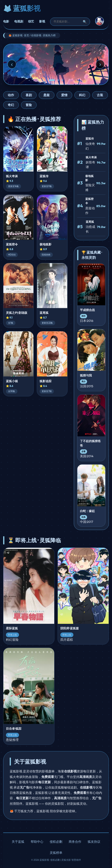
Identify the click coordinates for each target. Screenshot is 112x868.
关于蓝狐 (18, 842)
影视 (42, 21)
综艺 (31, 21)
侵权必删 (56, 842)
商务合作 (75, 842)
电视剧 (19, 21)
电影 (6, 21)
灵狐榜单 (56, 853)
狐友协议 (94, 842)
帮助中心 (37, 842)
